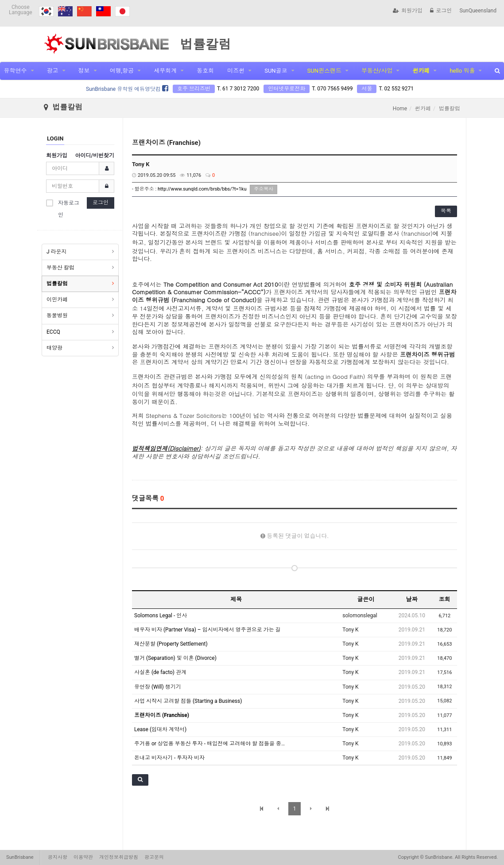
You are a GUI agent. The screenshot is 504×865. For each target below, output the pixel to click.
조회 (445, 599)
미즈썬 (236, 71)
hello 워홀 (462, 71)
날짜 (412, 599)
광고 (53, 71)
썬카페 (421, 71)
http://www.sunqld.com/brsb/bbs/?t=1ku (202, 189)
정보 (84, 71)
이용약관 (83, 857)
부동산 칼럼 (60, 268)
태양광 (54, 348)
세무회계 (165, 71)
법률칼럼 (57, 284)
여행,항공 (122, 71)
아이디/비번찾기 (95, 156)
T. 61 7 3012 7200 (238, 89)
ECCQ (53, 332)
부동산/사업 (377, 71)
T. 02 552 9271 (396, 89)
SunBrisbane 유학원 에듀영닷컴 (127, 89)
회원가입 (408, 11)
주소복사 (264, 189)
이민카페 (57, 300)
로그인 (441, 11)
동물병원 (57, 316)
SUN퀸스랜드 (324, 71)
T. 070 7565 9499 (332, 89)
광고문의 (154, 857)
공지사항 (58, 857)
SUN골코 (276, 71)
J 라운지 (57, 252)
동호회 (205, 71)
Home (400, 109)
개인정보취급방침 (119, 857)
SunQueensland (478, 11)
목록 (446, 211)
